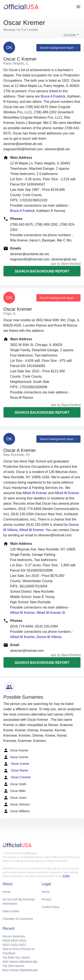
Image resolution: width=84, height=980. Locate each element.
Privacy (47, 899)
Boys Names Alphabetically (20, 970)
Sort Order (70, 35)
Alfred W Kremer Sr (51, 613)
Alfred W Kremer (35, 493)
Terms (46, 892)
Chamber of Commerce (18, 919)
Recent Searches (14, 936)
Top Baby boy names (16, 957)
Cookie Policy (51, 907)
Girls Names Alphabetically (20, 962)
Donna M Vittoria (49, 637)
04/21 (23, 945)
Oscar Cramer (16, 764)
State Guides (11, 911)
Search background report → (58, 48)
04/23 (6, 945)
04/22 (14, 945)
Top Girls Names (13, 966)
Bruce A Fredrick (53, 96)
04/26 (6, 941)
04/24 (23, 941)
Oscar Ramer (16, 771)
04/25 (14, 941)
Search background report (42, 271)
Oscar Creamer (17, 777)
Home (6, 892)
